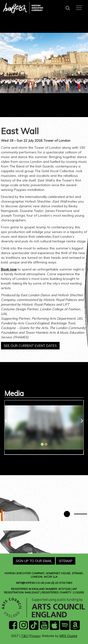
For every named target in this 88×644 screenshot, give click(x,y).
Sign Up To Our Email (34, 561)
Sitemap (66, 561)
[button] (6, 421)
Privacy (35, 636)
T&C (25, 636)
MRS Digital (68, 636)
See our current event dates (30, 346)
